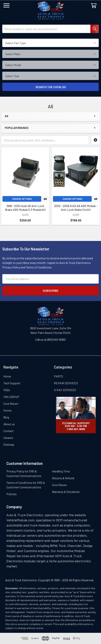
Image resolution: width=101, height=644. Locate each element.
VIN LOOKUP (11, 397)
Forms (7, 410)
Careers (8, 438)
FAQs (7, 390)
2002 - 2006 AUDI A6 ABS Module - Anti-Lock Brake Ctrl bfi (76, 208)
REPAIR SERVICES (66, 383)
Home (7, 376)
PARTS (58, 376)
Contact (9, 431)
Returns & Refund (63, 478)
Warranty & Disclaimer (66, 492)
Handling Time (61, 471)
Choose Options (22, 199)
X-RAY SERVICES (65, 390)
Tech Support (12, 383)
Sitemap (9, 444)
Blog (6, 417)
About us (9, 424)
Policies (12, 494)
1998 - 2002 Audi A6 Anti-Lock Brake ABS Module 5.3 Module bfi (25, 208)
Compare (45, 199)
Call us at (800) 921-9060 (50, 339)
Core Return (11, 404)
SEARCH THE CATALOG (51, 87)
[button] (95, 140)
